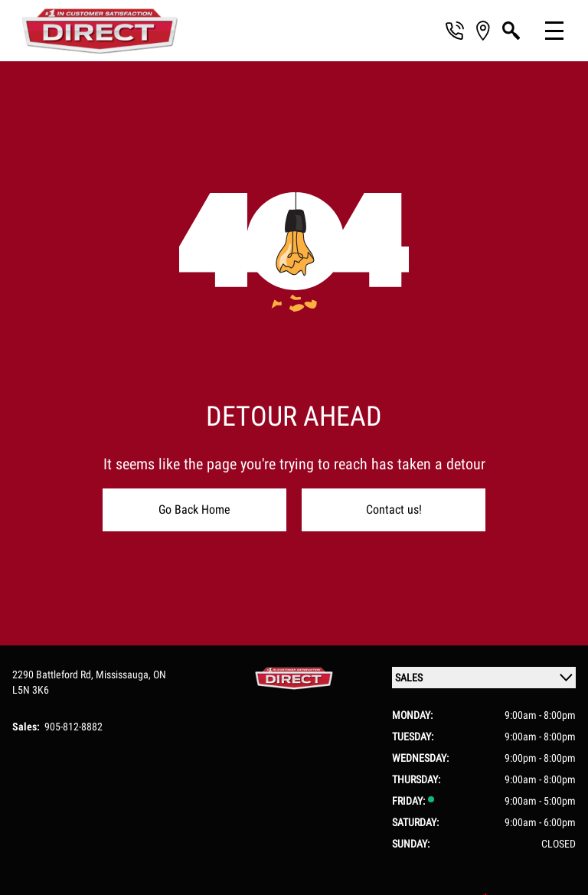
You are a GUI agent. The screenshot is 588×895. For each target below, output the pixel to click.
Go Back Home (194, 510)
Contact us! (394, 510)
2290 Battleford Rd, (54, 675)
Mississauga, (124, 675)
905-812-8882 (73, 727)
